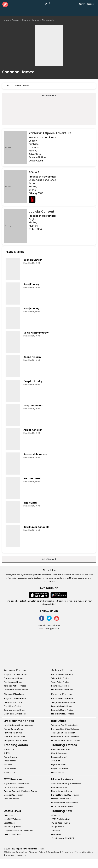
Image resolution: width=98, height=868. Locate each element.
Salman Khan (10, 749)
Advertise (10, 855)
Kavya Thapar (58, 772)
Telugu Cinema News (13, 729)
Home (6, 20)
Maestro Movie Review (13, 795)
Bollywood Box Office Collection (65, 729)
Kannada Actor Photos (61, 686)
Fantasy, (34, 144)
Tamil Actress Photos (13, 682)
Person (15, 20)
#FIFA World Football (60, 819)
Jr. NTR (7, 753)
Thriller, (33, 187)
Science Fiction (37, 157)
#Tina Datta (57, 834)
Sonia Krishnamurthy (36, 333)
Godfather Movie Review (62, 806)
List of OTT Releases (12, 819)
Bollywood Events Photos (62, 699)
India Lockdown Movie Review (64, 803)
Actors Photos (62, 670)
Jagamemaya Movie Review (17, 783)
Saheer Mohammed (35, 454)
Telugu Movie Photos (13, 702)
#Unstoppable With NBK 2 (63, 838)
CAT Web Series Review (14, 787)
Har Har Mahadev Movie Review (65, 795)
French (52, 180)
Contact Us (21, 855)
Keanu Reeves (10, 768)
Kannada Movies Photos (15, 710)
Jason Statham (11, 772)
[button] (46, 4)
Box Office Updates (12, 827)
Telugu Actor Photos (60, 678)
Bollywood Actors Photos (62, 674)
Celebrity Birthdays (12, 834)
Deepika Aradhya (34, 381)
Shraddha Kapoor (59, 753)
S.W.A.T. (35, 172)
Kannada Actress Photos (15, 686)
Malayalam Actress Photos (16, 690)
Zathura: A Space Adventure (50, 133)
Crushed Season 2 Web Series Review (20, 791)
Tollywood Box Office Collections (18, 831)
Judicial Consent (42, 212)
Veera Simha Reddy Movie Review (66, 783)
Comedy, (34, 147)
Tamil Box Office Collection (63, 733)
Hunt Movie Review (59, 787)
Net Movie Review (11, 799)
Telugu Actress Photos (14, 678)
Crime (32, 190)
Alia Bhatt (56, 761)
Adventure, (35, 154)
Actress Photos (15, 670)
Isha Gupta (30, 503)
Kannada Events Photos (62, 706)
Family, (33, 151)
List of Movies (10, 823)
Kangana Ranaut (59, 757)
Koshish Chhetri (33, 260)
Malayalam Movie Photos (15, 714)
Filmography (22, 86)
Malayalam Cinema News (16, 740)
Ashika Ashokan (33, 430)
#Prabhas (56, 815)
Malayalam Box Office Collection (66, 740)
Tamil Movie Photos (12, 706)
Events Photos (62, 694)
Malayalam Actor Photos (62, 690)
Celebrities (8, 815)
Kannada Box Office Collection (65, 737)
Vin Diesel (8, 765)
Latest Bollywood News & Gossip (18, 725)
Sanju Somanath (33, 406)
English (33, 141)
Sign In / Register (87, 4)
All (8, 86)
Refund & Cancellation (49, 852)
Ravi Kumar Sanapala (36, 527)
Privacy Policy (68, 852)
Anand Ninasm (32, 357)
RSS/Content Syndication (15, 852)
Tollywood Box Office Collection (65, 725)
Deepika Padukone (59, 768)
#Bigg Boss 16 (58, 827)
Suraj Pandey (31, 284)
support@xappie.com (49, 628)
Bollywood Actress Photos (15, 674)
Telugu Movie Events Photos (63, 702)
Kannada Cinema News (15, 737)
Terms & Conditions (84, 852)
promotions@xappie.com (49, 625)
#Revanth (56, 831)
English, (33, 180)
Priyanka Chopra (59, 765)
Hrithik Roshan (10, 761)
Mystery (33, 226)
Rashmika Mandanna (61, 749)
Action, (33, 183)
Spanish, (43, 180)
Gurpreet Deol (32, 478)
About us (33, 852)
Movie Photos (14, 694)
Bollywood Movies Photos (15, 699)
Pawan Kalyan (10, 757)
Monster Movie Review (61, 799)
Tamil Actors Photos (60, 682)
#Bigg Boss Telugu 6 (61, 823)
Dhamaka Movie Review (62, 791)
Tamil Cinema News (13, 733)
